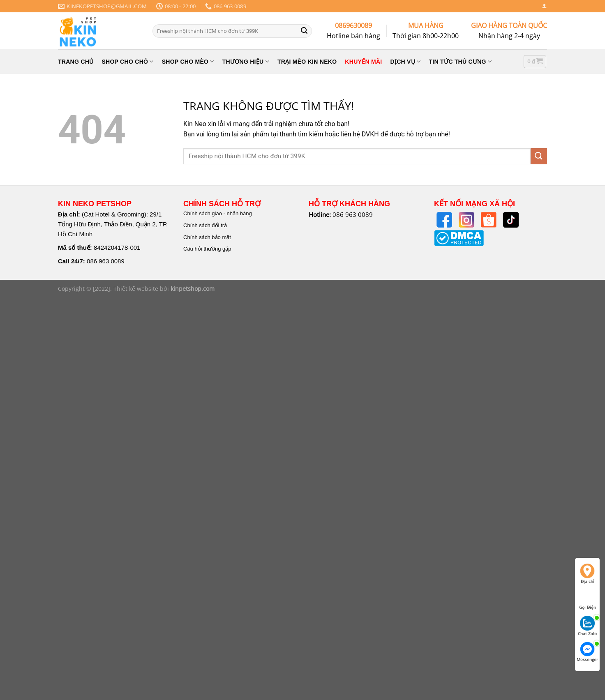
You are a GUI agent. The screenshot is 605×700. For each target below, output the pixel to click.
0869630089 (353, 25)
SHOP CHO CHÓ (127, 61)
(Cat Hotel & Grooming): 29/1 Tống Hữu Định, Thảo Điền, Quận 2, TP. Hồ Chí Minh (113, 224)
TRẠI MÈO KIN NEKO (307, 62)
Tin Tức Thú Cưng (461, 61)
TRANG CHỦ (76, 62)
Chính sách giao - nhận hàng (218, 213)
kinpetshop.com (193, 289)
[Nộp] (304, 31)
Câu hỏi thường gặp (207, 249)
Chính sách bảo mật (207, 237)
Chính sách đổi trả (205, 225)
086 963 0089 (106, 261)
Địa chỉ (587, 574)
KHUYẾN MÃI (363, 62)
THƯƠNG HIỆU (246, 61)
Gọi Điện (588, 600)
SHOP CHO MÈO (188, 61)
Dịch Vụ (406, 61)
